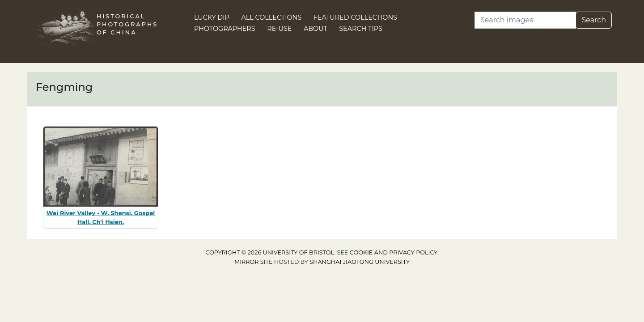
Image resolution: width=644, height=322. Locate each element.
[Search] (525, 20)
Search (594, 20)
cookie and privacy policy (394, 252)
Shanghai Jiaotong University (360, 262)
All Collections (272, 17)
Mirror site (254, 262)
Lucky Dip (212, 17)
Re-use (279, 29)
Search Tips (361, 29)
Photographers (225, 29)
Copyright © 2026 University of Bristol (270, 252)
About (316, 29)
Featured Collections (355, 17)
